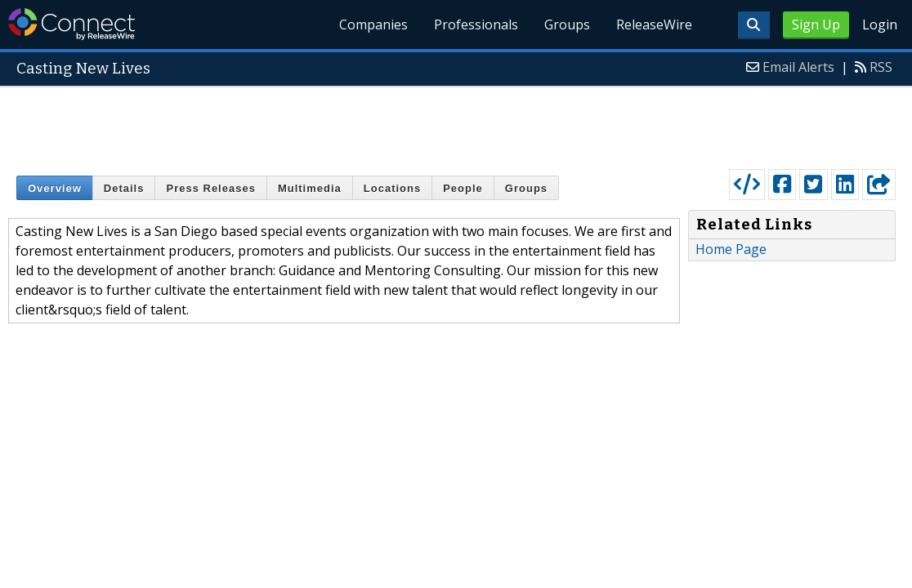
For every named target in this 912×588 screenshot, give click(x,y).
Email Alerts (798, 67)
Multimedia (310, 188)
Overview (55, 188)
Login (880, 24)
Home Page (731, 249)
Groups (567, 24)
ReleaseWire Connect (72, 24)
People (463, 188)
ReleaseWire (654, 24)
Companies (373, 24)
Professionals (476, 24)
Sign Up (816, 24)
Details (124, 188)
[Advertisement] (456, 124)
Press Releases (210, 188)
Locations (392, 188)
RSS (881, 67)
